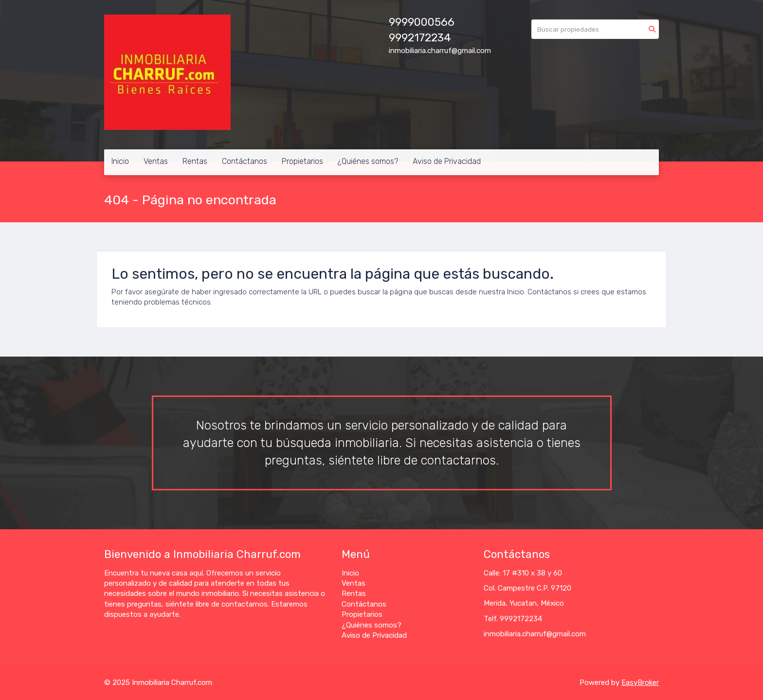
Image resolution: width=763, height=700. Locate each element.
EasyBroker (640, 682)
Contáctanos (245, 161)
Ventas (156, 161)
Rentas (195, 161)
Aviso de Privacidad (447, 161)
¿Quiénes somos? (368, 161)
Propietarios (302, 161)
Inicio (120, 161)
